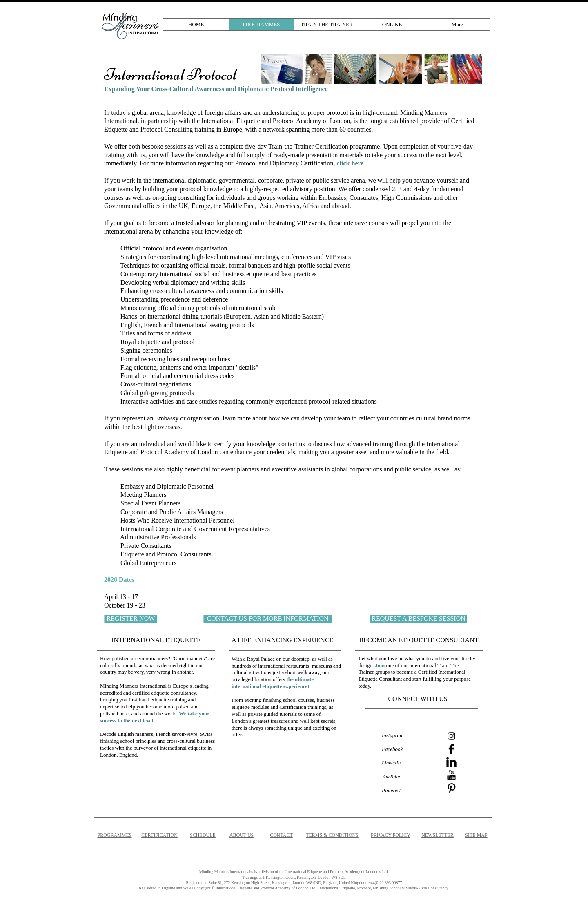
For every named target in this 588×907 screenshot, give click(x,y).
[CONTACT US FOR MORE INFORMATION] (268, 619)
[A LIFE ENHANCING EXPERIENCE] (285, 640)
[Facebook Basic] (451, 749)
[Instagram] (451, 736)
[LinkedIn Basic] (451, 762)
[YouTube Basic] (451, 775)
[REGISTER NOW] (131, 619)
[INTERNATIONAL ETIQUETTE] (156, 640)
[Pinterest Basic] (451, 788)
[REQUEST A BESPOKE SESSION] (419, 619)
